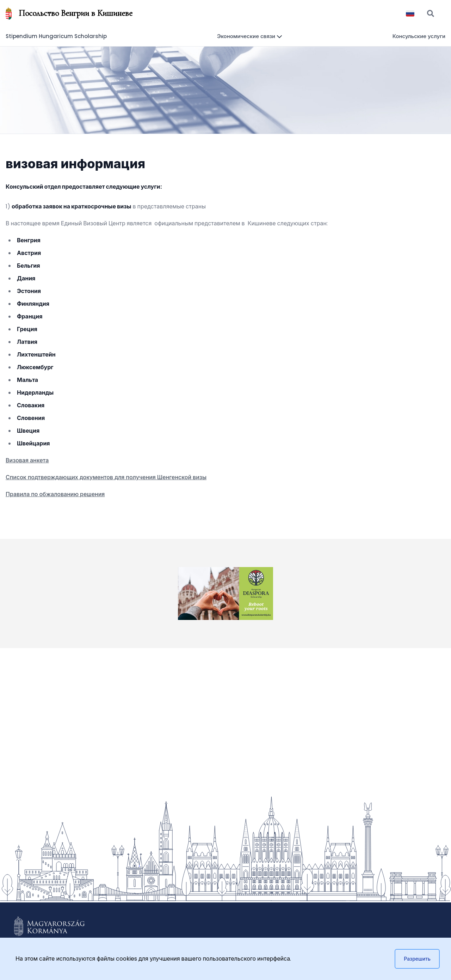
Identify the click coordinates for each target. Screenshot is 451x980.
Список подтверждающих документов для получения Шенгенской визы (106, 477)
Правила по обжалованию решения (55, 494)
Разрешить (417, 959)
